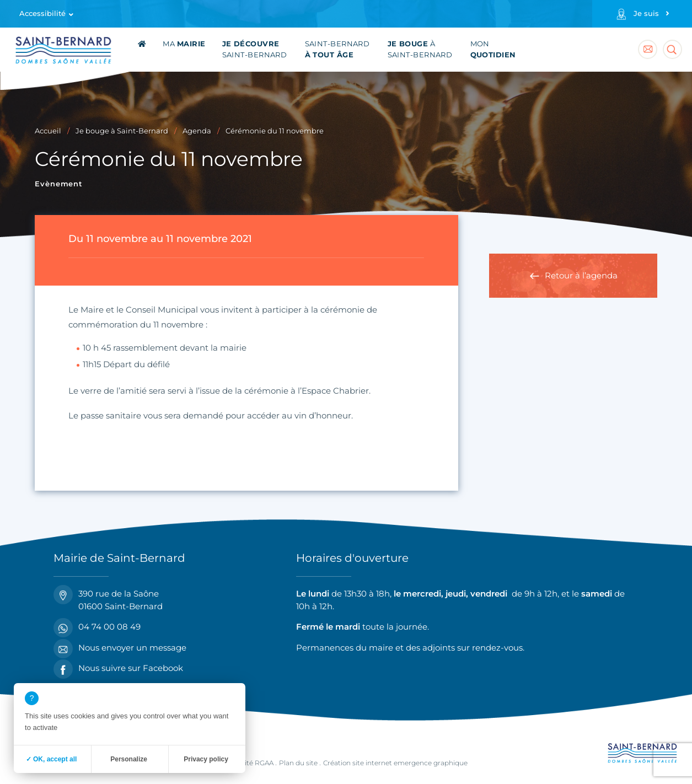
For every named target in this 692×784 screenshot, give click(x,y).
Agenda (197, 131)
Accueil (48, 131)
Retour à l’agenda (581, 275)
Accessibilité (42, 14)
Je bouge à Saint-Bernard (122, 131)
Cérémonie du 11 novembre (275, 131)
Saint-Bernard (255, 49)
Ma (184, 44)
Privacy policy (206, 759)
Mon (493, 49)
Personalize (129, 759)
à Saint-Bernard (420, 49)
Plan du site (298, 763)
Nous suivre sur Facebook (118, 668)
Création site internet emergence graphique (395, 763)
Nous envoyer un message (120, 648)
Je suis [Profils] (646, 14)
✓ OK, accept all (52, 759)
